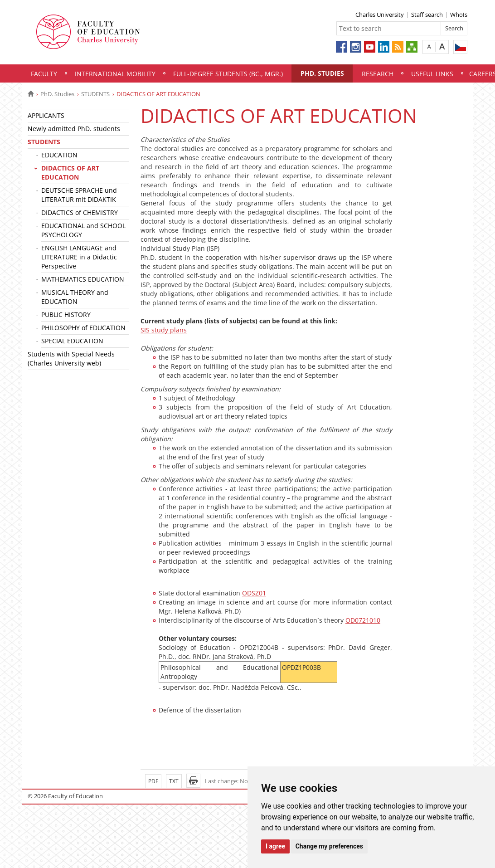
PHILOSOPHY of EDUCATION (83, 328)
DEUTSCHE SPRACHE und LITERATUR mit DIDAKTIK (79, 195)
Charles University (380, 15)
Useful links (432, 74)
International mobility (115, 74)
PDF (153, 781)
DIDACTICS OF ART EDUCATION (70, 173)
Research (378, 74)
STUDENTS (95, 94)
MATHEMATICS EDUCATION (83, 279)
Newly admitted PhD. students (74, 129)
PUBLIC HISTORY (66, 315)
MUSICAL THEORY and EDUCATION (75, 297)
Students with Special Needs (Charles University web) (71, 358)
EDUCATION (59, 155)
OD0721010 (363, 620)
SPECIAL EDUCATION (72, 341)
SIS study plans (164, 330)
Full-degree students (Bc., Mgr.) (228, 74)
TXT (174, 781)
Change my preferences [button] (329, 846)
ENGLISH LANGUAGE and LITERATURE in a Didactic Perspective (79, 257)
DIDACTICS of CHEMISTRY (80, 212)
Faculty (44, 74)
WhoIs (459, 15)
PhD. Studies (322, 73)
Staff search (427, 15)
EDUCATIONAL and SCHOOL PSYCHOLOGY (83, 230)
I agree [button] (275, 846)
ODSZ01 (254, 593)
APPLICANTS (46, 115)
